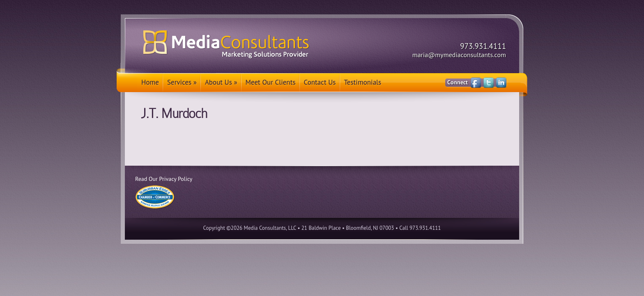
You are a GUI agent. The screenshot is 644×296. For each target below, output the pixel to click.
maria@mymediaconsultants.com (459, 55)
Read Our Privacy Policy (164, 179)
